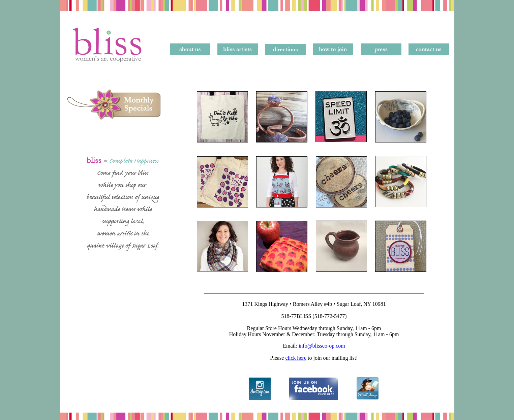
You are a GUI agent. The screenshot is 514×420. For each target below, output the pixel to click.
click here (296, 358)
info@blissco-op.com (322, 346)
